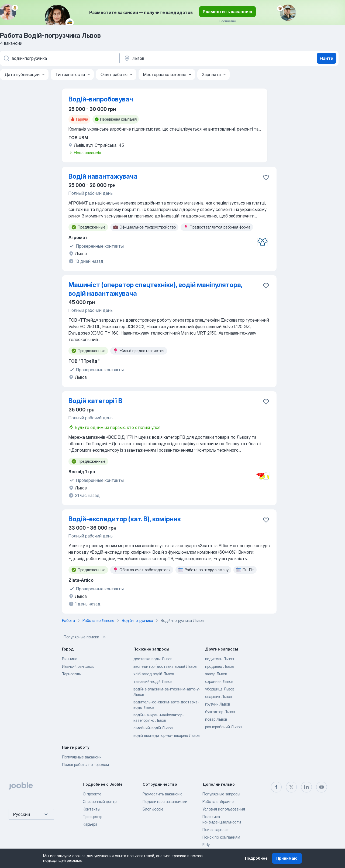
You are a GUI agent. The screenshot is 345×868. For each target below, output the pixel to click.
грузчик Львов (218, 704)
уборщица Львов (220, 689)
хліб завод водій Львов (154, 674)
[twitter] (291, 787)
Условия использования (224, 809)
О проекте (92, 794)
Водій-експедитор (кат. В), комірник (125, 519)
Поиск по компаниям (221, 837)
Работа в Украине (218, 801)
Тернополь (71, 674)
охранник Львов (219, 681)
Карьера (90, 824)
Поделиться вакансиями (165, 801)
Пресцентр (92, 817)
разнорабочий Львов (223, 727)
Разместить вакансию (227, 12)
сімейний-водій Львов (153, 728)
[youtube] (322, 787)
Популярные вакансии (82, 757)
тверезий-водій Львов (153, 681)
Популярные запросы (221, 794)
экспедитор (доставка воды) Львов (165, 666)
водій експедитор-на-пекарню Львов (166, 735)
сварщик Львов (218, 697)
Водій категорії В (95, 401)
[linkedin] (306, 787)
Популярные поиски (85, 637)
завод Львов (216, 674)
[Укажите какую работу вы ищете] (59, 58)
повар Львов (216, 719)
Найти (327, 58)
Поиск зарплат (216, 830)
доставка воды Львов (153, 659)
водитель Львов (219, 659)
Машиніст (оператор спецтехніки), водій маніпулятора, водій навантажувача (155, 289)
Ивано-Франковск (78, 666)
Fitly (206, 845)
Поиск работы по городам (85, 765)
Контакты (92, 809)
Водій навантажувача (103, 176)
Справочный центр (100, 801)
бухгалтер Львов (220, 712)
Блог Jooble (153, 809)
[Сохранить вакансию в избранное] (266, 177)
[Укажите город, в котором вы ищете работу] (180, 58)
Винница (70, 659)
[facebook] (276, 787)
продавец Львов (219, 666)
